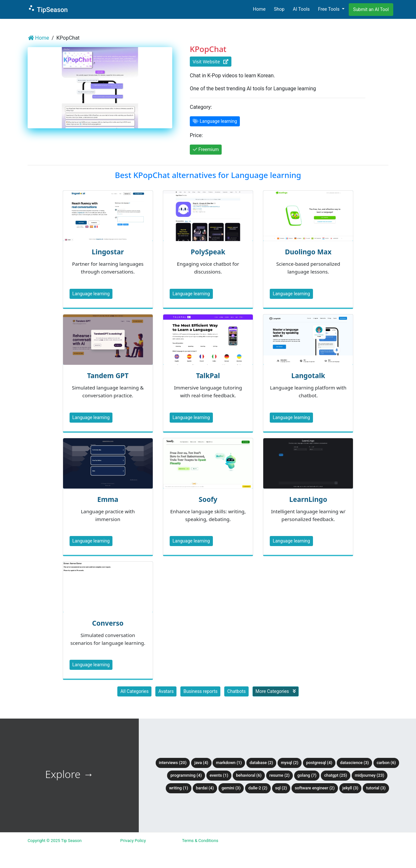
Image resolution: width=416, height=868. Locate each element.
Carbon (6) (386, 763)
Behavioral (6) (249, 775)
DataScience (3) (354, 763)
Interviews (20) (173, 763)
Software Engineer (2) (315, 788)
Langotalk (308, 376)
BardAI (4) (205, 788)
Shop (279, 9)
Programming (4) (186, 775)
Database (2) (261, 763)
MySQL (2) (290, 763)
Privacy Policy (133, 841)
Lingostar (108, 252)
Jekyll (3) (351, 788)
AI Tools (301, 9)
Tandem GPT (108, 376)
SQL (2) (281, 788)
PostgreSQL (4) (319, 763)
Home (259, 9)
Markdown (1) (229, 763)
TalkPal (208, 376)
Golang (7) (307, 775)
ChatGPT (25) (335, 775)
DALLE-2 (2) (258, 788)
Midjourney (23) (370, 775)
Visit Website (211, 62)
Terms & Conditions (200, 841)
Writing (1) (179, 788)
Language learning (91, 294)
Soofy (208, 499)
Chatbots (236, 691)
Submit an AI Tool (371, 9)
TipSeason (48, 9)
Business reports (200, 691)
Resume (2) (279, 775)
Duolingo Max (308, 252)
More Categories (276, 691)
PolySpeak (208, 252)
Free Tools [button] (329, 9)
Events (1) (219, 775)
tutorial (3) (376, 788)
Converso (108, 623)
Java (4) (201, 763)
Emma (108, 499)
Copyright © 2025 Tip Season (55, 841)
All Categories (134, 691)
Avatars (166, 691)
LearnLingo (308, 499)
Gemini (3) (231, 788)
